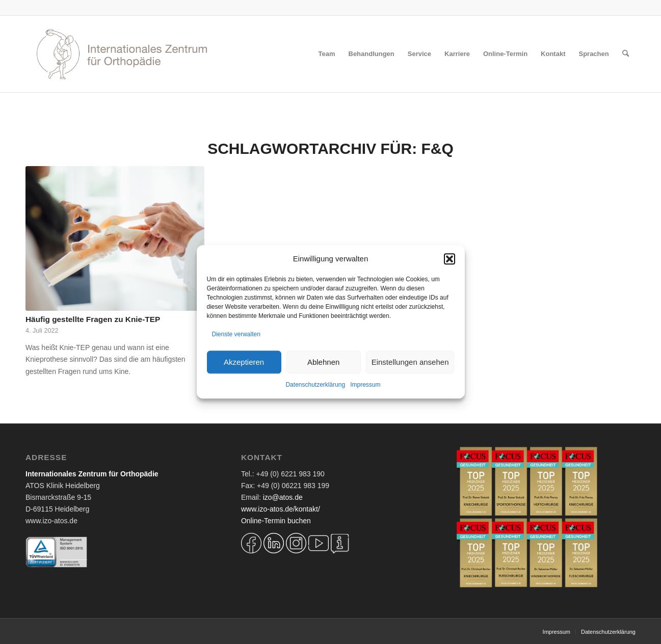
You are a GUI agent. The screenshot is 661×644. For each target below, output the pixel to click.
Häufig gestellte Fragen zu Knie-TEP (93, 319)
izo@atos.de (283, 497)
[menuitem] (327, 54)
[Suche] (626, 54)
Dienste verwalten (236, 334)
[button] (450, 259)
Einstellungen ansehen (410, 362)
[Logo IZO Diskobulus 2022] (122, 54)
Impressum (365, 385)
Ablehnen (323, 362)
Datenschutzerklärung (315, 385)
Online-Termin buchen (276, 521)
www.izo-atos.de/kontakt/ (281, 509)
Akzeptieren (244, 362)
